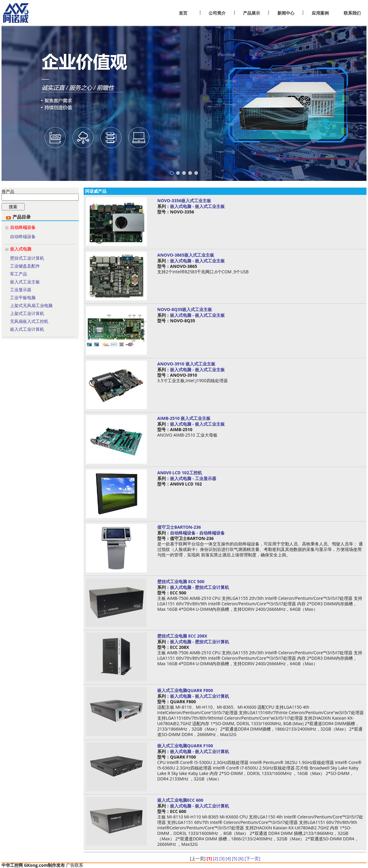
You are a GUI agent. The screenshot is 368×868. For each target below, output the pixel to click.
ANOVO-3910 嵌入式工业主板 (186, 364)
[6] (241, 858)
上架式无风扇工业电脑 (31, 305)
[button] (172, 173)
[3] (222, 858)
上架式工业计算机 (27, 313)
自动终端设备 (23, 227)
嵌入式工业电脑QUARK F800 (185, 690)
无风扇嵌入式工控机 (29, 321)
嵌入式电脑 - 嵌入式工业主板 (197, 206)
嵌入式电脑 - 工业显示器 (193, 478)
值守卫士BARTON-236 (179, 527)
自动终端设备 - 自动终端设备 (197, 533)
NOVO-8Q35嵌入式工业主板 (185, 309)
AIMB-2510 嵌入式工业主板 (184, 418)
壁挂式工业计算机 (27, 258)
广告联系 (75, 865)
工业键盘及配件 (25, 266)
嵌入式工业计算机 (27, 329)
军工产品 (19, 274)
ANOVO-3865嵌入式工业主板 (186, 255)
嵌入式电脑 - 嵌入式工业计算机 (200, 696)
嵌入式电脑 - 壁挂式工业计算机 (200, 587)
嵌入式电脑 (21, 249)
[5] (235, 858)
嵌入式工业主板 (25, 282)
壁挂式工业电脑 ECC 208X (182, 636)
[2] (215, 858)
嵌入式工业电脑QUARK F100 (185, 746)
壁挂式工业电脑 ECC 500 (181, 581)
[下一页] (252, 858)
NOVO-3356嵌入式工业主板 (184, 201)
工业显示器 (21, 290)
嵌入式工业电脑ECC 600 (180, 800)
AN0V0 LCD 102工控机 (180, 473)
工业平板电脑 (23, 297)
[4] (228, 858)
